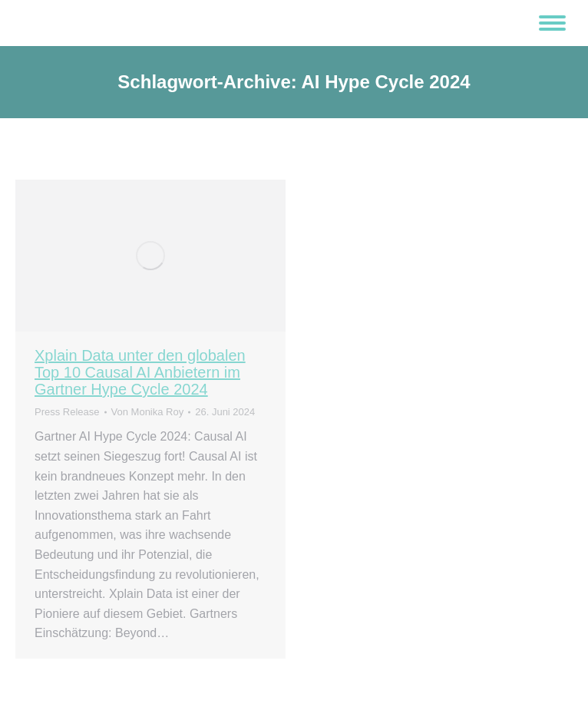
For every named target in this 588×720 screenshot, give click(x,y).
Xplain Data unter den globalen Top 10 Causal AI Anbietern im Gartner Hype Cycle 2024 (140, 372)
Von (148, 412)
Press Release (67, 412)
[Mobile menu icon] (552, 23)
